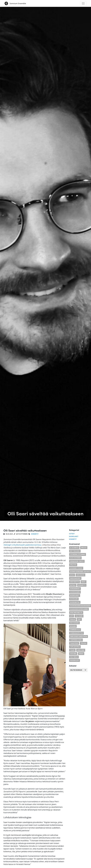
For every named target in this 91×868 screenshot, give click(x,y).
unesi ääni (81, 650)
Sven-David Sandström (79, 636)
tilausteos (74, 643)
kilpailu (73, 585)
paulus (73, 619)
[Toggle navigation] (83, 3)
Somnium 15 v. (75, 630)
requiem (73, 626)
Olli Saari (79, 616)
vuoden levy (75, 660)
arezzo (84, 548)
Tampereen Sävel (76, 640)
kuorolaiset (75, 595)
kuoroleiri (74, 599)
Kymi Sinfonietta (76, 613)
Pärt (79, 619)
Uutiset (72, 534)
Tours (72, 650)
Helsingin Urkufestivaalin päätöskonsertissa (22, 545)
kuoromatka (75, 602)
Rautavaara (74, 623)
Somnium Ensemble (15, 3)
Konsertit (35, 534)
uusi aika (73, 654)
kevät (84, 582)
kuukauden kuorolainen (79, 609)
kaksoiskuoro (75, 578)
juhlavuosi (80, 575)
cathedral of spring (78, 554)
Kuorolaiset (74, 536)
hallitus (73, 565)
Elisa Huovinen (75, 558)
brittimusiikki (75, 551)
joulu (72, 575)
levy (72, 616)
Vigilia (81, 654)
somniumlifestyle (76, 633)
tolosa (84, 643)
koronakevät (75, 589)
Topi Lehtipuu (75, 647)
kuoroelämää (75, 592)
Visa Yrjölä (74, 657)
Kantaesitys (75, 582)
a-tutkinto (74, 548)
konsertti (82, 585)
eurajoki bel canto (77, 561)
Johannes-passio (76, 568)
